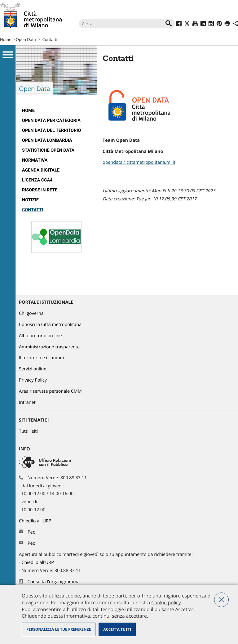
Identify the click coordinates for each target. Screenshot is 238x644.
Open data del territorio (51, 130)
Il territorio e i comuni (41, 358)
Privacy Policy (33, 380)
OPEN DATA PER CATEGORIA (51, 121)
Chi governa (31, 313)
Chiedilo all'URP (36, 521)
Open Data (26, 39)
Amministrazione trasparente (49, 347)
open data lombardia (47, 140)
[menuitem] (56, 111)
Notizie (30, 200)
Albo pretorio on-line (40, 336)
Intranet (27, 402)
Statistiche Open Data (48, 150)
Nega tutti (221, 600)
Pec (31, 532)
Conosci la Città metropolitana (50, 325)
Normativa (35, 160)
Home (6, 39)
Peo (31, 543)
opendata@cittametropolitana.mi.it (139, 162)
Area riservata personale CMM (50, 391)
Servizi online (33, 369)
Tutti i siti (28, 431)
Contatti (50, 39)
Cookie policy (166, 602)
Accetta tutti (117, 629)
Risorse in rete (40, 190)
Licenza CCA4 (37, 180)
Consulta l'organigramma (54, 582)
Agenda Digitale (41, 170)
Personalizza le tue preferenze (59, 629)
